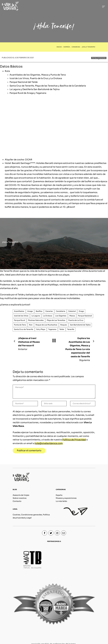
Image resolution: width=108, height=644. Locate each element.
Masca (72, 316)
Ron (31, 325)
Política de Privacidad (74, 440)
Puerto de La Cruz (76, 320)
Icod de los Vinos (21, 316)
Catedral (72, 311)
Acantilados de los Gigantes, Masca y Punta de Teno (38, 75)
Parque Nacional (85, 316)
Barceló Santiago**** (23, 163)
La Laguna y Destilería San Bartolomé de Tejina (35, 89)
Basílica (39, 311)
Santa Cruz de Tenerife (24, 329)
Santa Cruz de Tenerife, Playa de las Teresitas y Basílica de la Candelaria (48, 86)
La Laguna (36, 316)
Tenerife (71, 329)
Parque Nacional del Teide (24, 82)
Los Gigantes (61, 316)
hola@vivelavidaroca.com (49, 443)
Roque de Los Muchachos (46, 325)
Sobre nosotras (20, 498)
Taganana (52, 329)
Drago (81, 311)
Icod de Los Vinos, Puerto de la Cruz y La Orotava (36, 78)
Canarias (76, 47)
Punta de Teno (20, 325)
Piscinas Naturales (36, 320)
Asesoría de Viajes (21, 495)
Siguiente (80, 349)
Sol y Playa (41, 329)
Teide (62, 329)
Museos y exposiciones (66, 498)
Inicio (59, 47)
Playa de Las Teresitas (56, 320)
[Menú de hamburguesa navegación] (104, 6)
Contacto (17, 501)
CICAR (29, 160)
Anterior (28, 344)
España (67, 47)
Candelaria (61, 311)
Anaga (30, 311)
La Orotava (48, 316)
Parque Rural (19, 320)
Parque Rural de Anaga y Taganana (28, 93)
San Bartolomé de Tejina (80, 325)
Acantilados (19, 311)
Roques (64, 325)
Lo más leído (61, 501)
